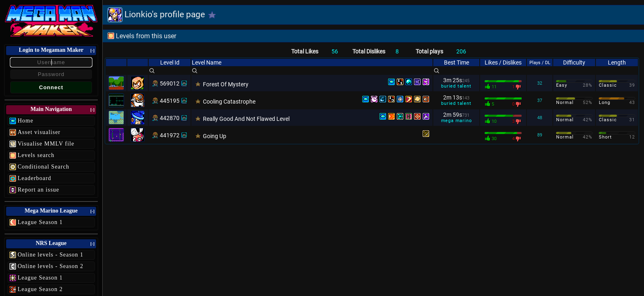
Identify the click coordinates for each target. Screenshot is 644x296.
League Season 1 (40, 222)
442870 (170, 118)
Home (25, 121)
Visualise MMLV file (46, 144)
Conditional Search (44, 167)
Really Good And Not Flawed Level (246, 119)
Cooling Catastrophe (229, 102)
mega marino (457, 121)
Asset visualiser (39, 132)
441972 (170, 135)
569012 (170, 83)
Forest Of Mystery (226, 84)
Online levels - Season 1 (51, 255)
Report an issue (38, 190)
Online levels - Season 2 (51, 266)
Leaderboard (34, 178)
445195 (170, 101)
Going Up (215, 136)
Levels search (36, 155)
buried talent (456, 86)
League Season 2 (40, 289)
